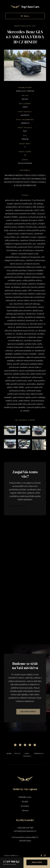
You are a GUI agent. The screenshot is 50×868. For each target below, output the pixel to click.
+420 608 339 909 (25, 828)
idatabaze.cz (39, 753)
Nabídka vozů (25, 797)
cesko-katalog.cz (27, 755)
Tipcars (25, 810)
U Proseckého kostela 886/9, (25, 837)
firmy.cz (17, 753)
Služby (25, 801)
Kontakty (25, 806)
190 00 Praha (25, 840)
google (9, 753)
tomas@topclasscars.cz (25, 831)
